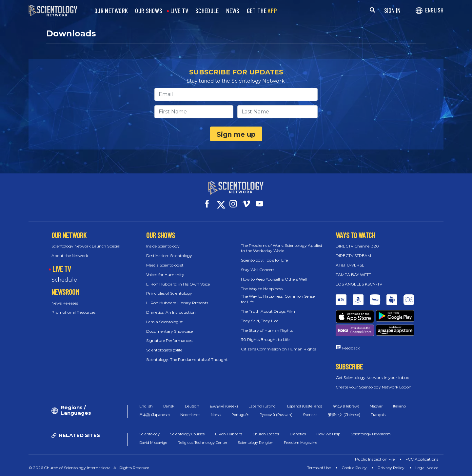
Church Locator (266, 434)
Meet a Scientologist (165, 265)
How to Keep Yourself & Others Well (274, 279)
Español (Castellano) (305, 406)
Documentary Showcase (169, 331)
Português (240, 415)
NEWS (233, 11)
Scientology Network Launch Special (86, 246)
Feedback (351, 348)
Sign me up (236, 134)
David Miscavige (153, 443)
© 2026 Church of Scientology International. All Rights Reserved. (89, 468)
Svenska (310, 415)
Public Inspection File (375, 459)
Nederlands (190, 415)
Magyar (376, 406)
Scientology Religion (256, 443)
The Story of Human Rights (267, 330)
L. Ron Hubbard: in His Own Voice (178, 284)
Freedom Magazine (301, 443)
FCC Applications (422, 459)
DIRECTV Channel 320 (357, 246)
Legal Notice (427, 468)
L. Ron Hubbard (229, 434)
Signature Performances (169, 340)
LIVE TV (179, 11)
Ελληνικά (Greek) (224, 406)
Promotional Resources (73, 312)
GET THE (262, 11)
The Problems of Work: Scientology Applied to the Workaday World (282, 248)
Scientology (149, 434)
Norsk (216, 415)
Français (378, 415)
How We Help (328, 434)
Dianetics (298, 434)
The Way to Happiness (262, 289)
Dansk (169, 406)
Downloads (71, 33)
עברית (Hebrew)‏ (346, 406)
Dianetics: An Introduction (171, 312)
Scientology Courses (187, 434)
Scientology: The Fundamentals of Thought (187, 359)
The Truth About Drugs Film (268, 311)
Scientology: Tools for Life (264, 260)
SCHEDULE (207, 11)
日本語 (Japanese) (155, 415)
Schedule (64, 280)
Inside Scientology (163, 246)
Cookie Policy (354, 468)
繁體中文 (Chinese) (344, 415)
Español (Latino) (263, 406)
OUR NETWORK (111, 11)
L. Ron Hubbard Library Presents (177, 303)
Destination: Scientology (169, 256)
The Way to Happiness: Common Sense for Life (278, 299)
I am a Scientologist (165, 322)
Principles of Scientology (169, 293)
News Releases (65, 303)
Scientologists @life (164, 350)
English (146, 406)
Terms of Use (319, 468)
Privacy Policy (391, 468)
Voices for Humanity (165, 275)
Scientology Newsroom (371, 434)
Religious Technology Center (202, 443)
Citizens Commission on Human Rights (278, 349)
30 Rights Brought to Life (265, 339)
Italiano (399, 406)
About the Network (70, 256)
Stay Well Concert (258, 270)
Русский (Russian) (276, 415)
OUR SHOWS (149, 11)
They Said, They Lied (260, 321)
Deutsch (192, 406)
